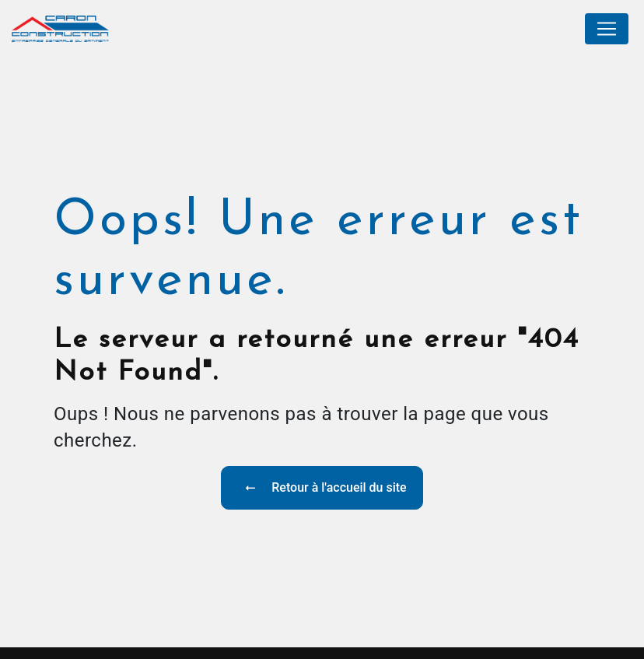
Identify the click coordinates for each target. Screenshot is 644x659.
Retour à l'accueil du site (322, 488)
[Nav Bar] (607, 29)
